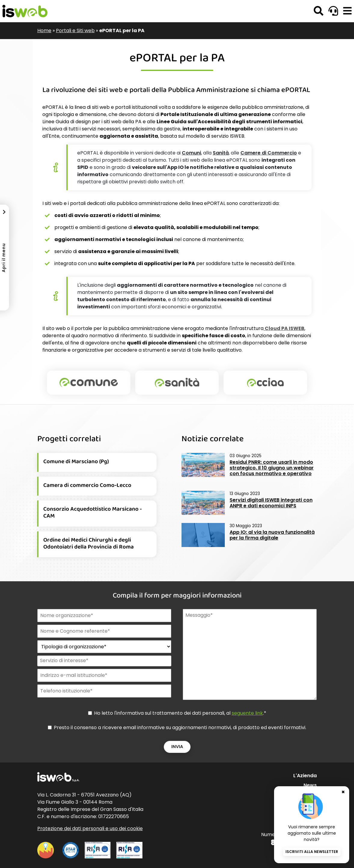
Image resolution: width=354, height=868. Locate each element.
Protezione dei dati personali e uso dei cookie (90, 828)
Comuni (191, 153)
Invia (177, 747)
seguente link (247, 713)
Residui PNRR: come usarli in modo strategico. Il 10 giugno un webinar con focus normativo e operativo (272, 468)
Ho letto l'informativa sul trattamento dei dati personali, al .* (180, 713)
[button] (347, 11)
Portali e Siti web (75, 31)
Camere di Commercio (269, 153)
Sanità (221, 153)
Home (44, 31)
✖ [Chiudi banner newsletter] (343, 787)
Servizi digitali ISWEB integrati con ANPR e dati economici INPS (271, 503)
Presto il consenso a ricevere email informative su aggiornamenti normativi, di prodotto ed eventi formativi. (180, 727)
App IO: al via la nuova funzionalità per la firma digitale (272, 535)
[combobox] (104, 661)
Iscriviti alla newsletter (312, 852)
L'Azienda (305, 776)
